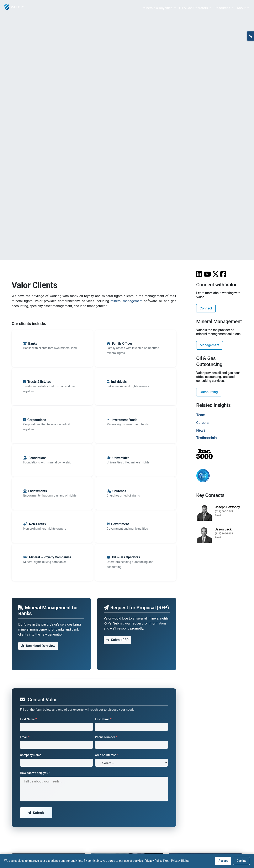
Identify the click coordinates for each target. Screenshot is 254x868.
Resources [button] (223, 8)
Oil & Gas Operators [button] (194, 8)
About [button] (242, 8)
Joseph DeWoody (227, 507)
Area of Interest (106, 755)
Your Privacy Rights (177, 861)
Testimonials (206, 438)
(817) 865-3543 (224, 511)
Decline (241, 861)
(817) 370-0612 (250, 42)
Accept (223, 861)
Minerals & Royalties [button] (158, 8)
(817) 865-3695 (224, 533)
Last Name (103, 719)
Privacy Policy (153, 861)
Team (201, 415)
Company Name (31, 755)
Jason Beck (223, 529)
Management (210, 345)
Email (25, 737)
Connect (206, 308)
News (201, 430)
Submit (36, 813)
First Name (28, 719)
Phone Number (106, 737)
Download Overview (38, 646)
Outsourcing (209, 392)
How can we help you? (35, 773)
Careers (202, 423)
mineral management (126, 301)
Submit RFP (117, 640)
